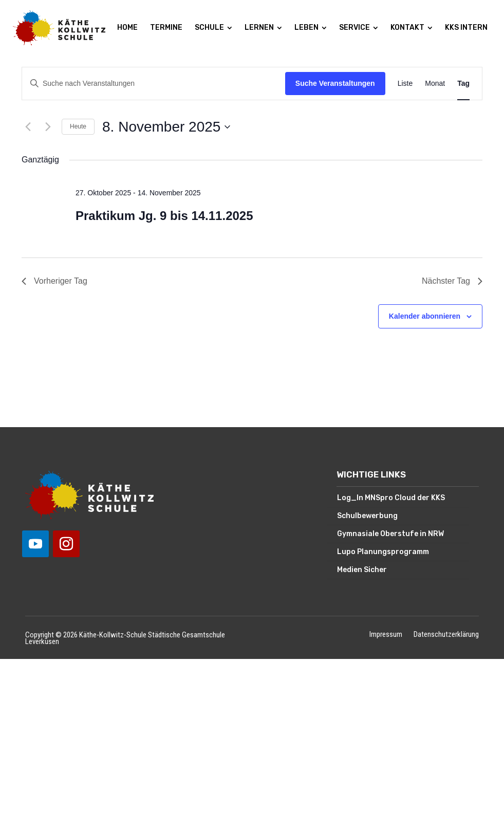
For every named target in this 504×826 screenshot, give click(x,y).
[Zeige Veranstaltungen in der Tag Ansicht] (463, 84)
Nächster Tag (452, 281)
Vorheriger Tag (54, 281)
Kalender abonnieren (425, 316)
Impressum (386, 635)
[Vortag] (28, 127)
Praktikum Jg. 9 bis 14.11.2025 (164, 216)
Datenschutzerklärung (446, 635)
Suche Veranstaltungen (335, 83)
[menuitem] (127, 28)
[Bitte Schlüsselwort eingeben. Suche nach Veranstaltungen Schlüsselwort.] (154, 84)
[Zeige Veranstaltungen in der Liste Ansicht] (405, 84)
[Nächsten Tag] (48, 127)
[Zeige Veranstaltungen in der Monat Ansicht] (435, 84)
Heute (78, 126)
